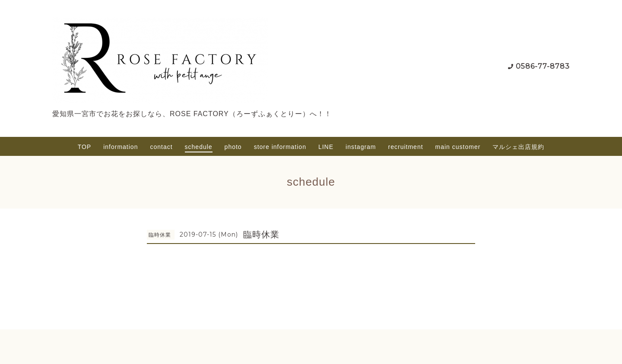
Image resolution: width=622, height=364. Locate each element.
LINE (326, 147)
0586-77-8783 (543, 66)
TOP (85, 147)
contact (161, 147)
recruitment (406, 147)
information (121, 147)
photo (233, 147)
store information (280, 147)
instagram (361, 147)
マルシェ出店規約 (518, 147)
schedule (199, 147)
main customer (458, 147)
